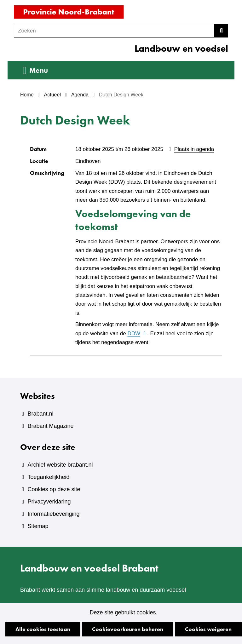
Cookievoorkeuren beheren (128, 629)
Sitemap (38, 526)
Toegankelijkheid (48, 477)
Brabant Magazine (50, 426)
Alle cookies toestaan (43, 629)
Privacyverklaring (49, 502)
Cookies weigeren (208, 629)
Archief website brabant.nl (60, 465)
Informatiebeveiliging (53, 514)
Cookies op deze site (54, 489)
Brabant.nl (40, 414)
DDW (137, 333)
